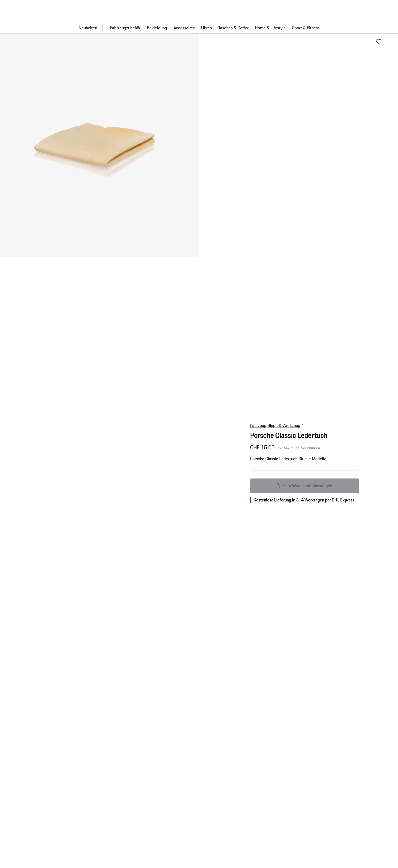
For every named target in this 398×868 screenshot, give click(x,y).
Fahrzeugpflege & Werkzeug (275, 425)
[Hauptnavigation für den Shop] (199, 28)
